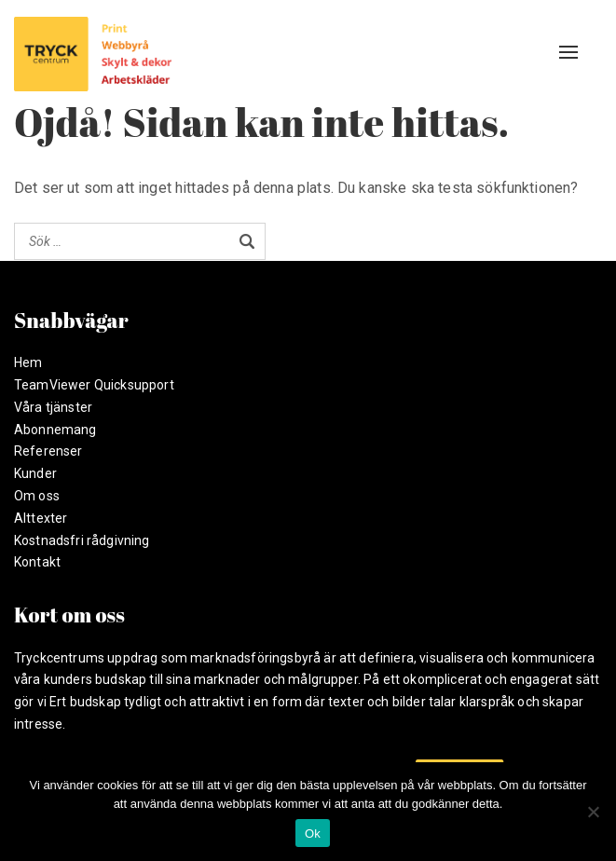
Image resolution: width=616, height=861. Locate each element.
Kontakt (37, 562)
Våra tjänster (53, 407)
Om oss (37, 496)
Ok (313, 834)
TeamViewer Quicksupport (94, 385)
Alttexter (41, 518)
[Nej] (593, 812)
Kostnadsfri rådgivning (82, 540)
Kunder (35, 473)
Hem (28, 362)
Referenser (48, 451)
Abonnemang (55, 430)
